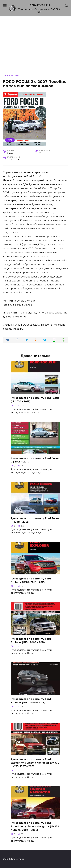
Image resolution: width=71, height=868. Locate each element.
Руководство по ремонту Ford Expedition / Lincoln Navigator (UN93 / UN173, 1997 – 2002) (35, 763)
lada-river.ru (39, 5)
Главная (7, 75)
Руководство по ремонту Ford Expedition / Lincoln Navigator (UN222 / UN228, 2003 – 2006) (35, 826)
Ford (16, 75)
